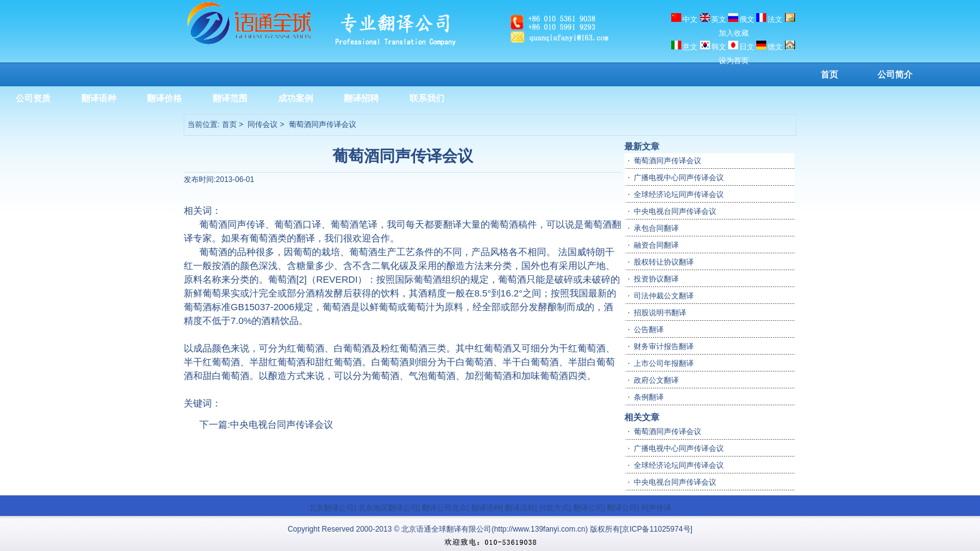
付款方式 (554, 507)
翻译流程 (520, 507)
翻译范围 (230, 98)
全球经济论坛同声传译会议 (679, 194)
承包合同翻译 (656, 228)
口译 (312, 224)
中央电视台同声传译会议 (282, 424)
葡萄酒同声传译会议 (667, 160)
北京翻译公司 (331, 507)
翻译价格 (164, 98)
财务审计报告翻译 (664, 346)
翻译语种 (99, 98)
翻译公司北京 (444, 507)
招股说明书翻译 (660, 312)
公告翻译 (649, 329)
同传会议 (262, 124)
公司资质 (33, 98)
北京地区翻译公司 (388, 507)
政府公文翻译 (656, 380)
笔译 (368, 224)
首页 (829, 74)
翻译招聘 (361, 98)
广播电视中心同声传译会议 (679, 177)
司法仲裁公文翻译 (664, 295)
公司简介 (895, 74)
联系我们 (427, 98)
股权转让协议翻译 (664, 261)
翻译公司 (588, 507)
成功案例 (296, 98)
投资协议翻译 (656, 278)
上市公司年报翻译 (664, 363)
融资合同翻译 (656, 245)
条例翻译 (649, 397)
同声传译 (656, 507)
